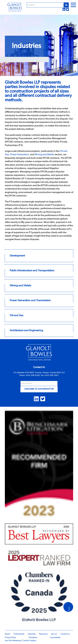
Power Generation (20, 155)
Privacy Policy (10, 637)
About (7, 634)
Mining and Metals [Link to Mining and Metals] (20, 286)
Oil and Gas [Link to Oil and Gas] (16, 315)
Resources (43, 634)
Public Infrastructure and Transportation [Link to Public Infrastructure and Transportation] (32, 271)
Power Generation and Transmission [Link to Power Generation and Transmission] (30, 300)
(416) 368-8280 (33, 375)
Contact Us (65, 634)
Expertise (32, 634)
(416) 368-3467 (52, 375)
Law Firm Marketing (13, 641)
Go (66, 5)
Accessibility (55, 637)
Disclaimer (33, 637)
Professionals (19, 634)
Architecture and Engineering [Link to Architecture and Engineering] (26, 331)
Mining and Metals (44, 155)
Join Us (54, 634)
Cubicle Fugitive (29, 641)
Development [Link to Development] (17, 256)
